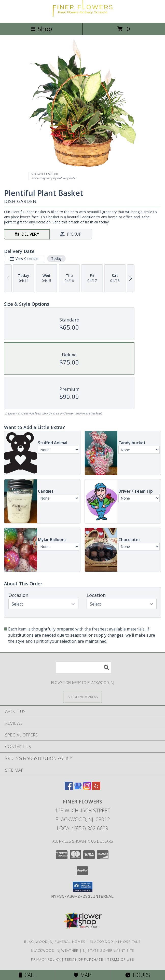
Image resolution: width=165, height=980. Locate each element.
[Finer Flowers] (82, 15)
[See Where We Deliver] (82, 697)
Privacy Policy (46, 959)
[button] (83, 887)
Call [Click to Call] (27, 975)
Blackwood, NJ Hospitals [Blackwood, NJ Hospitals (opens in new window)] (115, 942)
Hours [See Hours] (138, 975)
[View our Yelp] (96, 788)
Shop (41, 29)
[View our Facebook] (69, 788)
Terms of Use (121, 959)
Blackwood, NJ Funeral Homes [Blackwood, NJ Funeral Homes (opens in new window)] (55, 942)
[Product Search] (84, 667)
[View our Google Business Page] (78, 788)
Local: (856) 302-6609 (82, 828)
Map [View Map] (82, 975)
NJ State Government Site (109, 950)
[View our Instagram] (87, 788)
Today (56, 258)
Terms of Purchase (84, 959)
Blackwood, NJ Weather (55, 950)
